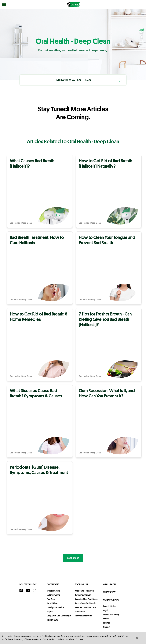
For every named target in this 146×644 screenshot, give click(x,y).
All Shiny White (54, 595)
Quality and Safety (111, 615)
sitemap (107, 623)
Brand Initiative (109, 606)
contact (107, 627)
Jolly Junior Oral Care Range (59, 616)
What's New (109, 592)
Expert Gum (53, 620)
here (81, 639)
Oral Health (109, 584)
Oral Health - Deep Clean (21, 223)
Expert (50, 612)
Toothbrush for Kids (83, 616)
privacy (106, 619)
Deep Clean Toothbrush (85, 603)
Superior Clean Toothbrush (87, 599)
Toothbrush (82, 584)
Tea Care (51, 599)
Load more (73, 558)
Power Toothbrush (83, 595)
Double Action (54, 591)
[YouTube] (29, 591)
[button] (137, 638)
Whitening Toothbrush (85, 591)
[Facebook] (22, 591)
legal (106, 610)
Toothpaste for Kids (56, 607)
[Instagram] (36, 591)
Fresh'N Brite (53, 603)
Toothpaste (53, 584)
